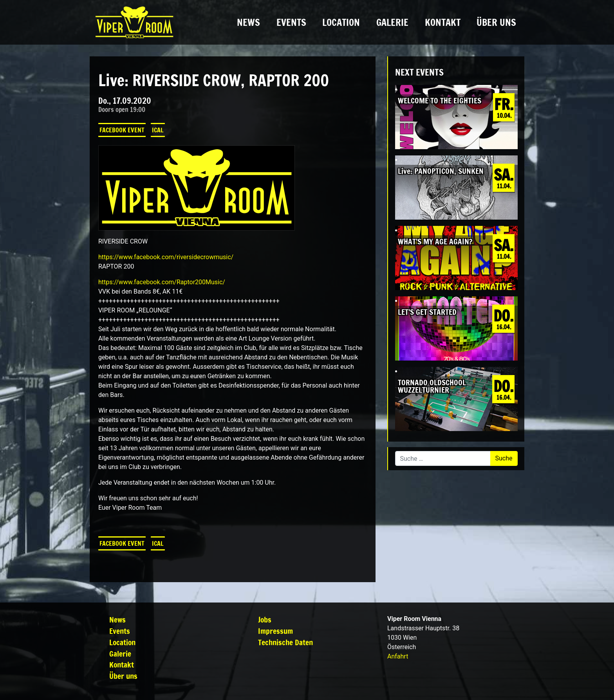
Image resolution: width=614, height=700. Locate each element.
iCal (158, 130)
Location (341, 22)
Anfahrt (398, 656)
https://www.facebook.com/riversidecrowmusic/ (166, 257)
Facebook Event (122, 130)
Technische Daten (285, 642)
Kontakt (443, 22)
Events (291, 22)
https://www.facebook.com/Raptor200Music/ (162, 282)
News (248, 22)
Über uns (496, 22)
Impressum (275, 631)
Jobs (265, 620)
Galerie (392, 22)
